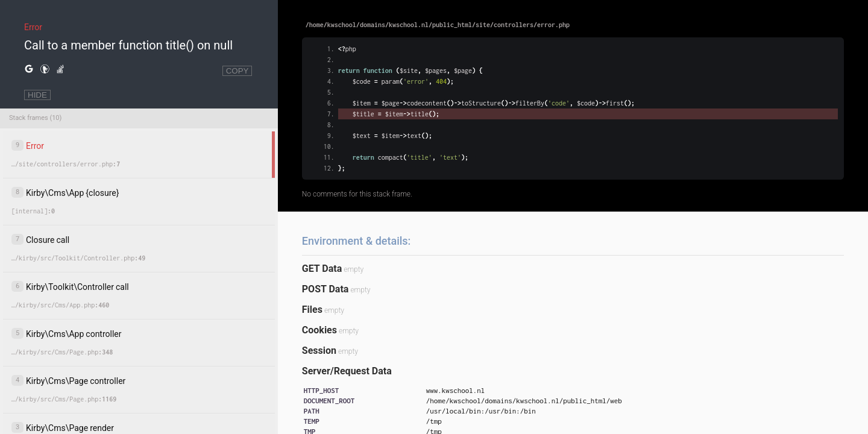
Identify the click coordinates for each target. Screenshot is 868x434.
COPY (237, 71)
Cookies (319, 330)
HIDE (37, 95)
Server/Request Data (347, 371)
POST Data (325, 289)
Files (312, 310)
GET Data (322, 269)
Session (319, 351)
